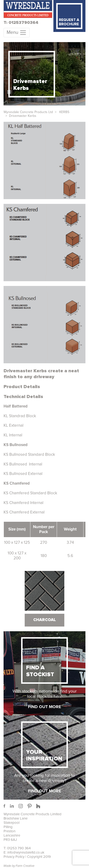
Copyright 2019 (39, 857)
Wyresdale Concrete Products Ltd (28, 112)
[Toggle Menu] (17, 33)
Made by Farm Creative (19, 866)
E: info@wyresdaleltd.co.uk (24, 852)
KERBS (64, 112)
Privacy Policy (14, 857)
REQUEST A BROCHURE (69, 22)
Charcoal (44, 620)
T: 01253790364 (21, 23)
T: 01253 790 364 (17, 848)
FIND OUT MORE (45, 707)
